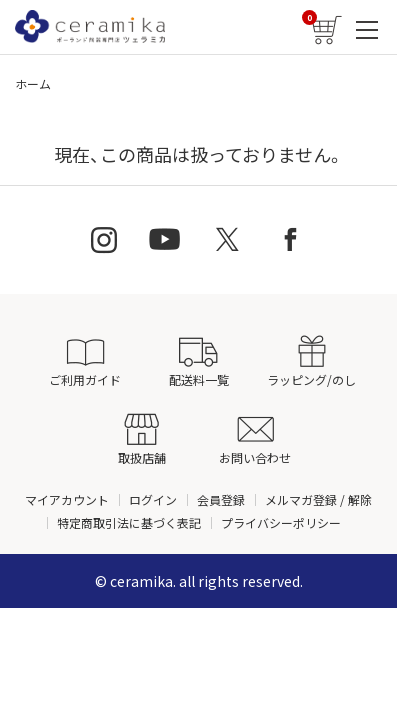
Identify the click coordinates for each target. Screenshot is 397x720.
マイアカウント (67, 499)
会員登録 (221, 499)
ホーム (33, 83)
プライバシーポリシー (281, 522)
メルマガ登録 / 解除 (318, 499)
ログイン (153, 499)
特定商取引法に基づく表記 (129, 522)
